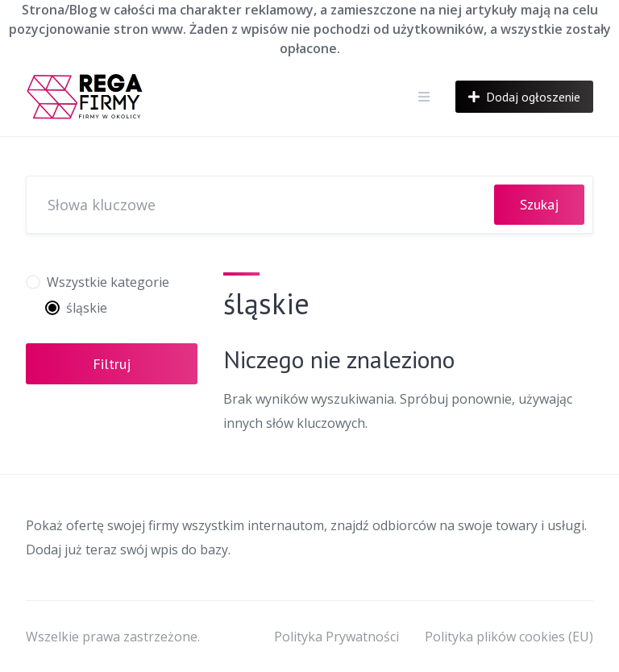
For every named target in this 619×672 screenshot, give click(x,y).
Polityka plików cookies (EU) (509, 637)
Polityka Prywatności (337, 637)
